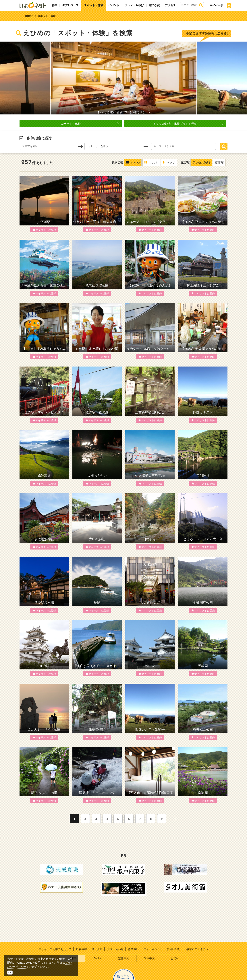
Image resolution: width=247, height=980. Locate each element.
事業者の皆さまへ (197, 949)
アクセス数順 (201, 162)
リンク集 (97, 949)
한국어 (175, 958)
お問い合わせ (115, 949)
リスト (151, 162)
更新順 (219, 162)
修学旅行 (134, 949)
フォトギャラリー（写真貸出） (163, 949)
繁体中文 (124, 958)
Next (225, 78)
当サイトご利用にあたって (55, 949)
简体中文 (149, 958)
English (98, 958)
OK (10, 972)
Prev (22, 78)
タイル (133, 162)
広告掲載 (82, 949)
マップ (169, 162)
